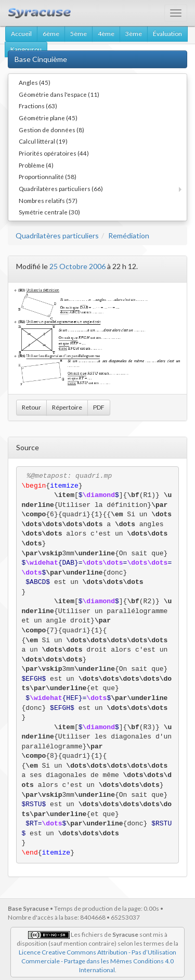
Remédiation (129, 236)
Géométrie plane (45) (48, 118)
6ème (51, 34)
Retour (31, 407)
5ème (79, 34)
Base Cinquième (41, 59)
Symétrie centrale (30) (49, 212)
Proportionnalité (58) (48, 176)
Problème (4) (36, 165)
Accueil (21, 34)
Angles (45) (35, 82)
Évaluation (167, 34)
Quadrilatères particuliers (57, 236)
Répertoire (67, 407)
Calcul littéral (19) (43, 141)
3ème (134, 34)
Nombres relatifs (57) (48, 200)
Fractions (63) (38, 106)
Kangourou (26, 49)
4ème (106, 34)
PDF (99, 407)
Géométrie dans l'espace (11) (59, 94)
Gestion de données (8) (51, 130)
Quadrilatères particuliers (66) (61, 188)
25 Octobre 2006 (77, 266)
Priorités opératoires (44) (54, 153)
